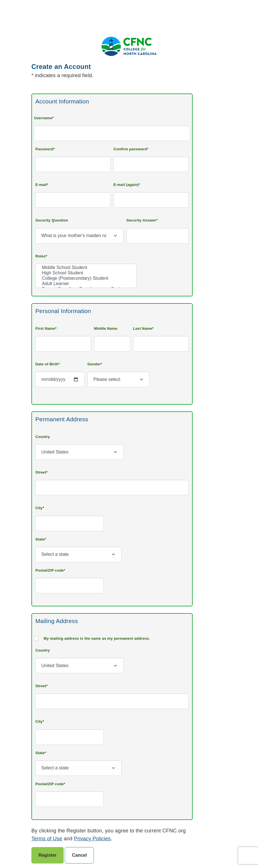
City (39, 508)
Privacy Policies (92, 839)
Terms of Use (47, 839)
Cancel (79, 855)
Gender (94, 364)
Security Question (52, 220)
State (40, 539)
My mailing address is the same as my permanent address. (97, 638)
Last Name (143, 328)
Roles (41, 256)
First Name (45, 328)
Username (43, 118)
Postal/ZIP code (50, 570)
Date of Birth (47, 364)
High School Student (86, 273)
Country (43, 437)
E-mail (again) (126, 185)
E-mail (41, 185)
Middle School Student (86, 268)
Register (48, 855)
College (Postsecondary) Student (86, 278)
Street (41, 472)
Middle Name (106, 328)
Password (44, 149)
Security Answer (141, 220)
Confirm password (130, 149)
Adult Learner (86, 284)
